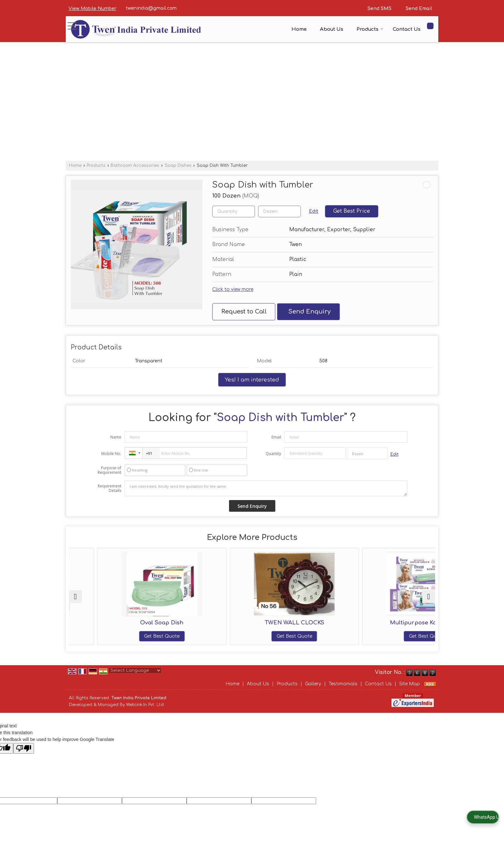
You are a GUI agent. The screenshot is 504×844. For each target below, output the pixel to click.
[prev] (75, 600)
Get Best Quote (114, 636)
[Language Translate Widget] (135, 677)
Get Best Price (352, 211)
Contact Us (407, 29)
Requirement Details (110, 488)
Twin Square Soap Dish (113, 623)
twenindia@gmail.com (151, 8)
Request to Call (244, 312)
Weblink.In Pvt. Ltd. (145, 711)
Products (370, 29)
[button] (93, 9)
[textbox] (279, 211)
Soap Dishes (178, 165)
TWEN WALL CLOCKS (298, 623)
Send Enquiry (309, 312)
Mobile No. (111, 454)
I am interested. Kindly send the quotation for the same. (266, 488)
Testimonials (343, 691)
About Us (332, 29)
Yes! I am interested (252, 380)
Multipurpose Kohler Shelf (390, 623)
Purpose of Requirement (110, 470)
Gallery (313, 691)
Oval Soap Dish (206, 623)
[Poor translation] (24, 755)
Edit (314, 211)
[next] (429, 600)
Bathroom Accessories (135, 165)
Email (276, 437)
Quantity (273, 454)
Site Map (410, 691)
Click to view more (233, 289)
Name (116, 437)
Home (299, 29)
